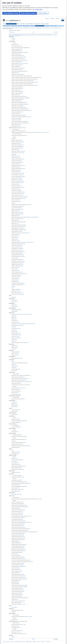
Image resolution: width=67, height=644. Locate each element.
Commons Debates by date (47, 28)
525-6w (37, 82)
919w (19, 164)
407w (15, 139)
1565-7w (19, 352)
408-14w (20, 170)
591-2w (40, 77)
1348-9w (27, 52)
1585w (19, 114)
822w (26, 439)
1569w (23, 590)
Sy (50, 35)
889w (18, 582)
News (52, 26)
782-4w (22, 610)
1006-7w (16, 607)
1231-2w (19, 126)
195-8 (37, 132)
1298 (23, 469)
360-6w (19, 555)
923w (13, 288)
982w (20, 603)
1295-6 (16, 414)
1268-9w (26, 421)
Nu (28, 35)
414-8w (17, 239)
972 (23, 375)
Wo (15, 36)
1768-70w (36, 85)
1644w (18, 454)
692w (14, 38)
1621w (21, 101)
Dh (29, 34)
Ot (31, 35)
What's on (20, 26)
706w (19, 157)
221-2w (30, 560)
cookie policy (39, 9)
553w (29, 48)
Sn (46, 35)
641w (19, 95)
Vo (11, 36)
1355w (28, 314)
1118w (22, 146)
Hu (51, 34)
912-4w (22, 178)
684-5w (24, 466)
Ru (42, 35)
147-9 (25, 634)
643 (29, 385)
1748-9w (23, 153)
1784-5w (16, 366)
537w (24, 74)
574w (16, 402)
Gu (45, 34)
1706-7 (31, 382)
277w (16, 156)
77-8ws (24, 624)
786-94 (28, 324)
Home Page (56, 32)
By (20, 34)
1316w (23, 565)
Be (14, 34)
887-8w (19, 570)
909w (15, 154)
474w (20, 183)
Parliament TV (47, 26)
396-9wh (25, 436)
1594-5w (22, 181)
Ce (23, 34)
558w (20, 120)
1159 (24, 377)
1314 (38, 499)
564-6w (23, 592)
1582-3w (21, 148)
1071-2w (29, 446)
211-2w (26, 505)
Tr (54, 35)
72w (32, 84)
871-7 (28, 617)
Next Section (11, 639)
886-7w (18, 566)
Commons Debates (39, 28)
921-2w (23, 261)
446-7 (19, 419)
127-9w (19, 333)
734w (16, 339)
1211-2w (36, 532)
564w (25, 522)
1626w (19, 389)
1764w (25, 107)
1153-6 (23, 314)
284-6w (23, 283)
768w (19, 200)
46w (23, 577)
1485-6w (21, 519)
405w (20, 142)
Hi (50, 34)
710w (24, 192)
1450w (20, 394)
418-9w (21, 266)
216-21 (42, 132)
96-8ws (18, 626)
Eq (34, 34)
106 (20, 383)
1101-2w (25, 482)
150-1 (17, 393)
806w (22, 87)
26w (20, 90)
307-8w (19, 325)
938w (21, 46)
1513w (22, 272)
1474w (16, 332)
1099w (22, 88)
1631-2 (24, 256)
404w (25, 343)
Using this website (29, 642)
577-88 (21, 631)
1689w (22, 106)
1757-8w (31, 562)
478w (18, 294)
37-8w (23, 504)
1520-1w (22, 112)
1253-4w (24, 566)
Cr (26, 34)
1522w (20, 494)
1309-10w (23, 557)
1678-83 (26, 382)
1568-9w (22, 574)
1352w (25, 314)
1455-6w (16, 407)
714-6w (17, 258)
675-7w (19, 488)
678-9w (26, 71)
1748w (22, 183)
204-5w (13, 494)
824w (25, 115)
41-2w (18, 335)
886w (23, 563)
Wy (17, 36)
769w (24, 233)
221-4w (25, 577)
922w (25, 230)
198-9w (18, 314)
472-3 (25, 380)
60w (31, 76)
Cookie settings (43, 13)
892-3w (22, 513)
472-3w (24, 165)
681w (29, 98)
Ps (36, 35)
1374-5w (30, 110)
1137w (16, 302)
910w (18, 184)
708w (18, 173)
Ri (40, 35)
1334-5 (40, 499)
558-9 (21, 480)
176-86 (35, 132)
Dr (30, 34)
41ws (20, 628)
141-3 (18, 324)
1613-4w (24, 443)
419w (17, 269)
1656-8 (24, 388)
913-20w (17, 179)
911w (21, 176)
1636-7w (26, 486)
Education (47, 24)
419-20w (19, 143)
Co (24, 34)
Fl (37, 34)
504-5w (21, 324)
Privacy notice (38, 642)
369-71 (20, 427)
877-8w (22, 511)
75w (22, 444)
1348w (25, 57)
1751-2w (24, 227)
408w (27, 217)
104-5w (13, 607)
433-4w (17, 355)
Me (21, 35)
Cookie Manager (48, 642)
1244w (16, 404)
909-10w (22, 212)
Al (10, 34)
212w (21, 533)
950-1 (22, 388)
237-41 (45, 132)
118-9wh (23, 477)
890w (24, 585)
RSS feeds (57, 18)
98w (22, 231)
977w (22, 552)
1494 (17, 432)
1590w (26, 197)
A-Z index (4, 642)
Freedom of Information (18, 642)
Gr (44, 34)
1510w (24, 244)
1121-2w (23, 197)
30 (24, 399)
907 (30, 617)
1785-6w (19, 452)
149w (23, 343)
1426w (26, 579)
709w (22, 175)
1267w (26, 103)
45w (20, 335)
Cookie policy (43, 642)
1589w (24, 222)
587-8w (21, 140)
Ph (33, 35)
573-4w (17, 405)
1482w (23, 68)
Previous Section (12, 32)
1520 (24, 379)
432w (15, 316)
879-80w (21, 521)
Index (33, 32)
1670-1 (23, 382)
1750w (20, 179)
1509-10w (25, 242)
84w (14, 637)
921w (14, 203)
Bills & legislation (26, 26)
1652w (27, 343)
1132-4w (16, 300)
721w (17, 346)
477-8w (22, 264)
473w (30, 217)
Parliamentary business (11, 24)
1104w (21, 51)
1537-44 (27, 379)
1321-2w (19, 410)
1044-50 (24, 131)
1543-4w (20, 54)
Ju (55, 34)
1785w (19, 369)
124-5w (20, 310)
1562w (22, 65)
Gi (42, 34)
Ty (56, 35)
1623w (21, 49)
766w (16, 150)
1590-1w (22, 263)
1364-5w (34, 324)
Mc (19, 35)
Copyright (34, 642)
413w (20, 172)
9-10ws (21, 624)
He (48, 34)
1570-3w (16, 599)
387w (15, 297)
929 (15, 441)
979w (24, 538)
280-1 (20, 314)
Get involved (37, 24)
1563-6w (23, 535)
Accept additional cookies (11, 13)
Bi (16, 34)
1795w (16, 305)
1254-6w (19, 581)
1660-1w (19, 125)
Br (17, 34)
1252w (21, 515)
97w (28, 117)
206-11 (40, 132)
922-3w (23, 285)
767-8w (21, 293)
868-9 (25, 617)
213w (24, 518)
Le (13, 35)
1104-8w (21, 63)
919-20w (24, 198)
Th (53, 35)
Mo (22, 35)
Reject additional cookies (28, 13)
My (24, 35)
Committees (32, 26)
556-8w (22, 490)
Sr (47, 35)
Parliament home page (11, 28)
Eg (33, 34)
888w (18, 573)
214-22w (24, 559)
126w (16, 317)
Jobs (24, 642)
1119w (22, 209)
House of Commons (7, 26)
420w (19, 264)
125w (17, 338)
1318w (19, 167)
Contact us (62, 18)
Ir (53, 34)
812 (15, 612)
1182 (30, 375)
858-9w (31, 324)
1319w (28, 233)
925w (15, 494)
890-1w (27, 530)
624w (22, 92)
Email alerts (52, 18)
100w (18, 282)
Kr (11, 35)
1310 (36, 499)
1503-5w (24, 151)
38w (27, 507)
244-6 (48, 132)
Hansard (33, 28)
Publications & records (40, 26)
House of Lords (14, 26)
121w (15, 364)
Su (49, 35)
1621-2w (22, 55)
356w (28, 516)
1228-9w (32, 81)
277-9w (20, 201)
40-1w (24, 527)
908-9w (23, 142)
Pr (35, 35)
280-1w (25, 217)
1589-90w (28, 242)
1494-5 (31, 314)
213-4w (17, 554)
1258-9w (19, 508)
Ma (17, 35)
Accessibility (47, 18)
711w (19, 234)
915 (32, 617)
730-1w (15, 341)
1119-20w (21, 250)
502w (16, 311)
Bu (19, 34)
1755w (30, 516)
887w (19, 568)
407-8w (23, 159)
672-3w (19, 485)
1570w (22, 595)
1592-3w (18, 291)
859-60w (26, 363)
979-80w (21, 566)
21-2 (21, 391)
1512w (18, 271)
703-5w (22, 145)
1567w (23, 540)
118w (16, 371)
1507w (22, 219)
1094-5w (24, 521)
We (14, 36)
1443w (25, 544)
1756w (26, 63)
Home (4, 24)
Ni (27, 35)
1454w (18, 336)
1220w (22, 214)
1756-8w (22, 526)
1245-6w (17, 118)
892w (21, 596)
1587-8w (23, 194)
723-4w (18, 156)
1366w (13, 361)
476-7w (19, 211)
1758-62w (24, 576)
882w (24, 533)
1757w (29, 529)
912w (24, 168)
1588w (20, 190)
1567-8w (24, 551)
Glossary (8, 642)
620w (27, 522)
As (12, 34)
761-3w (21, 563)
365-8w (22, 585)
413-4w (23, 187)
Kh (9, 35)
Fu (40, 34)
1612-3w (30, 205)
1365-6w (15, 368)
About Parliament (30, 24)
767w (23, 162)
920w (25, 225)
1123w (30, 117)
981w (18, 584)
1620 (16, 620)
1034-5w (18, 322)
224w (22, 593)
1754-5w (22, 502)
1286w (14, 40)
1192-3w (15, 327)
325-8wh (25, 135)
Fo (38, 34)
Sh (44, 35)
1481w (17, 44)
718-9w (25, 274)
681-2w (27, 123)
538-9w (29, 483)
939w (22, 70)
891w (26, 587)
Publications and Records (27, 28)
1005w (16, 347)
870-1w (16, 307)
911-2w (19, 277)
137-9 (17, 632)
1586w (21, 161)
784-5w (18, 73)
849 (23, 617)
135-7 (16, 330)
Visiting (42, 24)
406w (19, 148)
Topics (55, 26)
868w (19, 422)
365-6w (21, 571)
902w (36, 79)
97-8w (26, 60)
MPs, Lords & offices (21, 24)
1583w (18, 150)
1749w (22, 195)
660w (23, 439)
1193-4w (22, 325)
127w (17, 321)
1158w (16, 411)
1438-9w (23, 546)
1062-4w (15, 461)
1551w (27, 104)
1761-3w (24, 604)
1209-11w (30, 522)
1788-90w (20, 468)
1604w (28, 109)
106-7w (26, 96)
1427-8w (23, 59)
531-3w (16, 458)
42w (19, 541)
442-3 (19, 388)
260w (27, 121)
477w (17, 223)
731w (15, 349)
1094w (24, 510)
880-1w (24, 524)
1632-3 (22, 260)
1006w (19, 472)
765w (14, 118)
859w (16, 328)
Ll (15, 35)
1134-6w (19, 328)
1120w (32, 217)
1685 (28, 382)
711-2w (19, 241)
